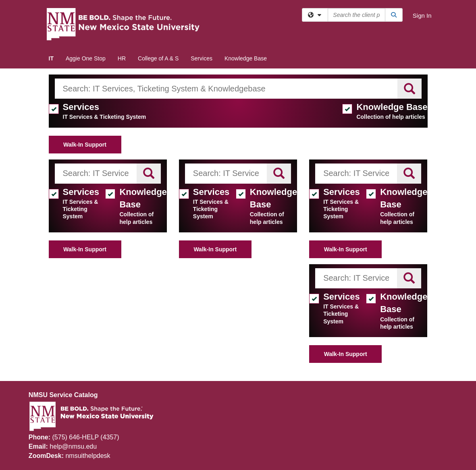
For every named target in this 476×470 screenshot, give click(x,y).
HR (122, 58)
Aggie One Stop (86, 58)
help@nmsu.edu (73, 446)
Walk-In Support (85, 145)
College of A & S (158, 58)
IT (51, 58)
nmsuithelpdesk (88, 456)
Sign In (422, 16)
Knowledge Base (246, 58)
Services (202, 58)
